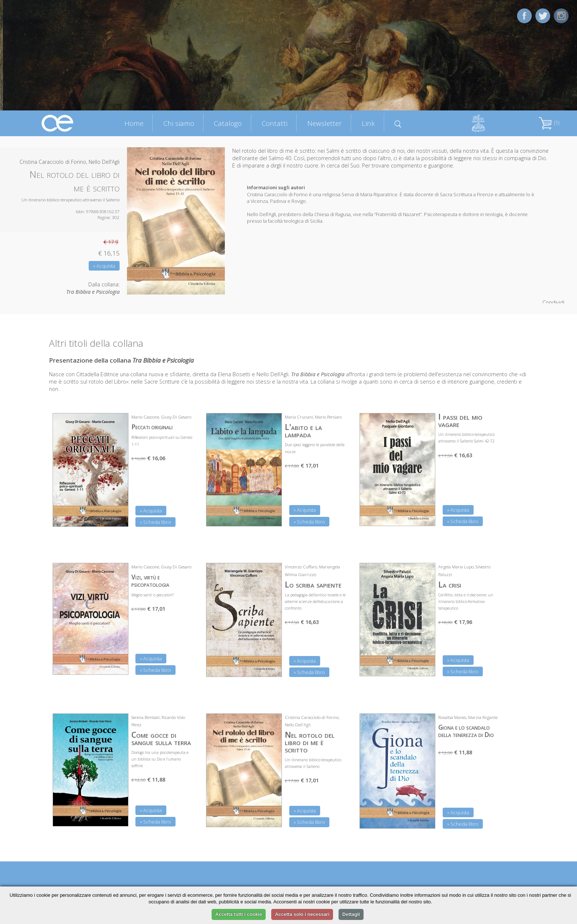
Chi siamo (179, 123)
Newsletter (325, 123)
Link (368, 123)
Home (134, 123)
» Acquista (104, 266)
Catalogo (228, 123)
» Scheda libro (155, 522)
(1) (549, 123)
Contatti (275, 123)
